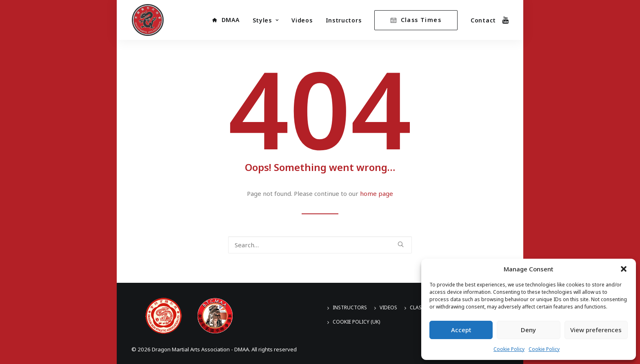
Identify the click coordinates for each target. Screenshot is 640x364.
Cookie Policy (509, 349)
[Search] (320, 245)
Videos (302, 20)
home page (377, 193)
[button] (624, 269)
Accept (461, 330)
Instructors (344, 20)
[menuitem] (226, 20)
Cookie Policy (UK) (356, 322)
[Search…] (320, 245)
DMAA (231, 20)
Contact (483, 20)
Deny (528, 330)
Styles (266, 20)
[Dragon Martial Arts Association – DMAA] (148, 20)
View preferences (596, 330)
